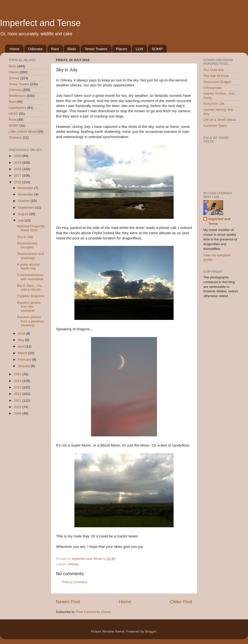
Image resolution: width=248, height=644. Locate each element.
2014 (18, 381)
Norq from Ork (214, 104)
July (21, 220)
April (22, 346)
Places (121, 49)
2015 (18, 374)
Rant (55, 49)
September (27, 208)
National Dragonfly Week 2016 (31, 228)
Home (15, 49)
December (26, 188)
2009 (18, 413)
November (26, 194)
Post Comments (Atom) (94, 612)
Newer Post (68, 602)
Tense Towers (96, 49)
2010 (18, 407)
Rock (13, 120)
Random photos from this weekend (29, 307)
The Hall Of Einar (216, 76)
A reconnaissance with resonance (30, 277)
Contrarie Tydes (215, 126)
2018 (18, 169)
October (24, 201)
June (22, 333)
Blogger (151, 631)
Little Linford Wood (23, 132)
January (24, 366)
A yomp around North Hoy (28, 266)
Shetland (15, 137)
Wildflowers (17, 96)
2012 (18, 394)
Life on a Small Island (219, 120)
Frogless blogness (31, 296)
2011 (18, 400)
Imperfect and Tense (40, 23)
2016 (18, 182)
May (21, 340)
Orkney (73, 564)
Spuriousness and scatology (31, 256)
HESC (13, 114)
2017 (18, 175)
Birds (72, 49)
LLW (139, 49)
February (25, 360)
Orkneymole (212, 88)
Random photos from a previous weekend (31, 321)
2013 (18, 387)
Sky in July (25, 237)
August (24, 214)
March (23, 353)
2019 (18, 163)
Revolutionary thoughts (27, 245)
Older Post (181, 602)
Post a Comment (75, 582)
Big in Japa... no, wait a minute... (30, 287)
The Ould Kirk (214, 70)
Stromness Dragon (217, 82)
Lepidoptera (17, 108)
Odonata (35, 49)
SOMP (157, 49)
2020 (18, 156)
